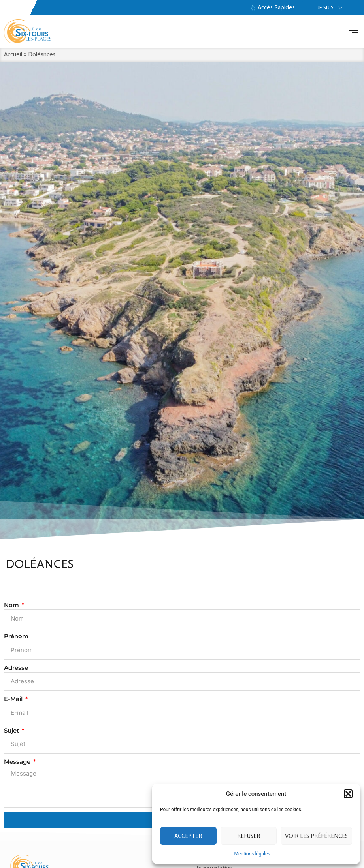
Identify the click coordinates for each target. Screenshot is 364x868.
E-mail (14, 699)
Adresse (16, 668)
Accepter (188, 836)
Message (18, 762)
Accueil (13, 54)
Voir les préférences (316, 836)
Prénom (16, 636)
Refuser (249, 836)
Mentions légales (252, 854)
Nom (12, 605)
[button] (348, 794)
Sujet (12, 730)
